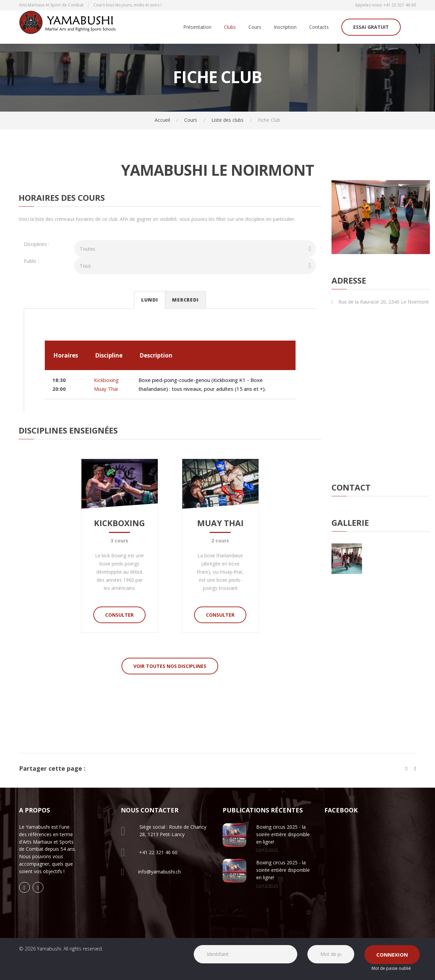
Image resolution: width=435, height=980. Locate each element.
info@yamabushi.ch (159, 872)
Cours (255, 27)
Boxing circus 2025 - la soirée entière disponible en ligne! (283, 834)
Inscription (285, 27)
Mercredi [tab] (185, 300)
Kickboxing (106, 380)
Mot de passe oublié (391, 968)
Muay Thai (106, 389)
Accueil (162, 120)
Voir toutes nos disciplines (170, 666)
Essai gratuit (371, 27)
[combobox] (195, 249)
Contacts (319, 27)
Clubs (230, 27)
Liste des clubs (228, 120)
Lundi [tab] (150, 300)
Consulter (119, 615)
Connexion (392, 955)
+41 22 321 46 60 (400, 5)
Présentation (197, 27)
